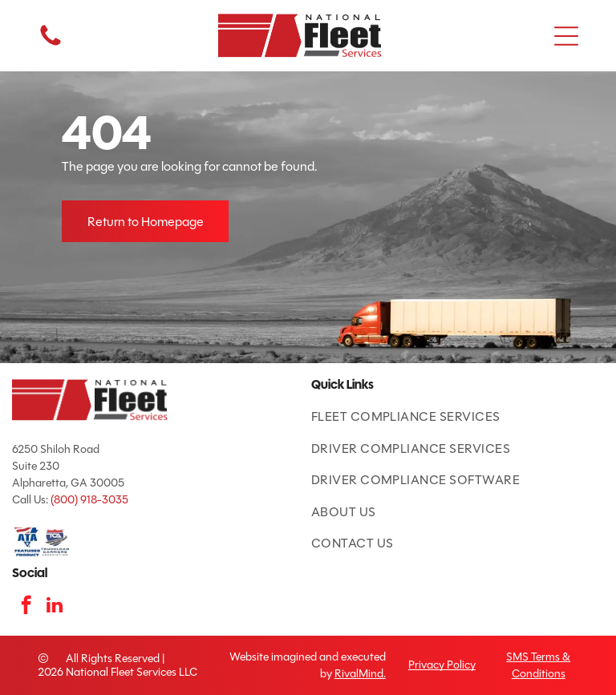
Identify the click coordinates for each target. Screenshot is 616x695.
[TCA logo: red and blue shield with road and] (55, 541)
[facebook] (26, 607)
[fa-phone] (51, 44)
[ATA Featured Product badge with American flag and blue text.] (26, 541)
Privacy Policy (442, 665)
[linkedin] (54, 607)
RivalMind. (360, 674)
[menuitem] (458, 416)
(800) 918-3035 (89, 500)
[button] (566, 36)
